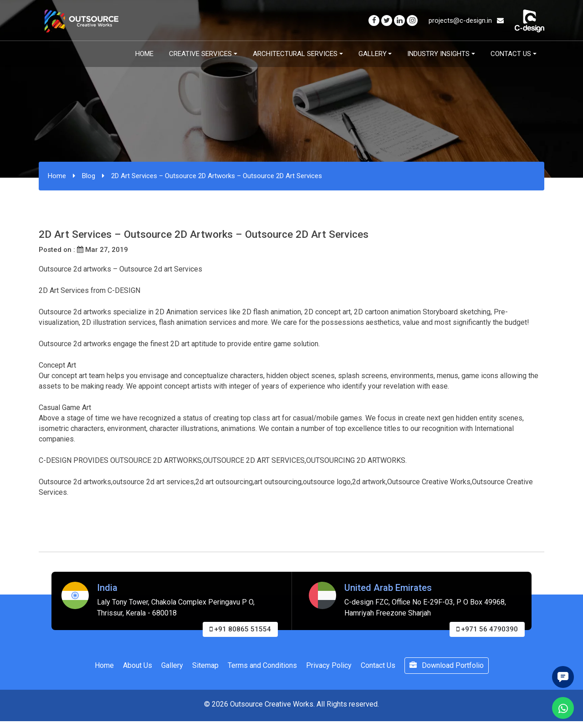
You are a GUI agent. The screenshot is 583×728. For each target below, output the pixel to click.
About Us (138, 665)
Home (144, 54)
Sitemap (205, 665)
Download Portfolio (447, 665)
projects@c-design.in (466, 21)
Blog (89, 176)
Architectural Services (295, 54)
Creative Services (200, 54)
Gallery (373, 54)
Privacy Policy (329, 665)
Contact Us (511, 54)
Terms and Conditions (262, 665)
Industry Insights (438, 54)
